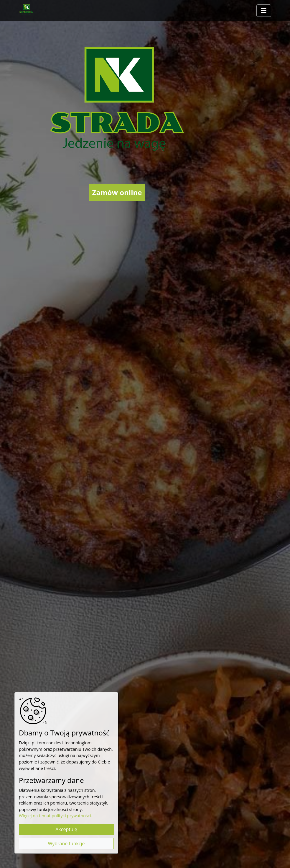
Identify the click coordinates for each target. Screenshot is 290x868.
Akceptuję (66, 829)
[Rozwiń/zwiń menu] (264, 11)
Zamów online (117, 192)
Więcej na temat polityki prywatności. (55, 816)
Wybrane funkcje (66, 843)
